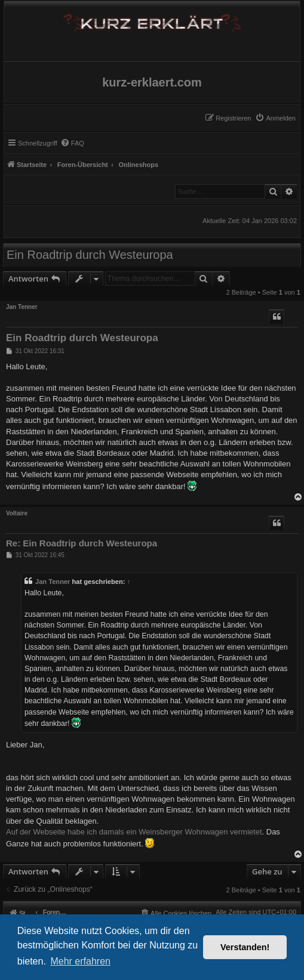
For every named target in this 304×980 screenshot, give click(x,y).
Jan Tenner (22, 307)
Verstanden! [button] (245, 947)
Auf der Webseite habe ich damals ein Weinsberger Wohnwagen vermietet (134, 832)
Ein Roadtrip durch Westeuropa (90, 255)
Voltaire (17, 513)
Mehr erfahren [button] (80, 961)
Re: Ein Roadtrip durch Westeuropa (82, 543)
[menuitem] (275, 118)
